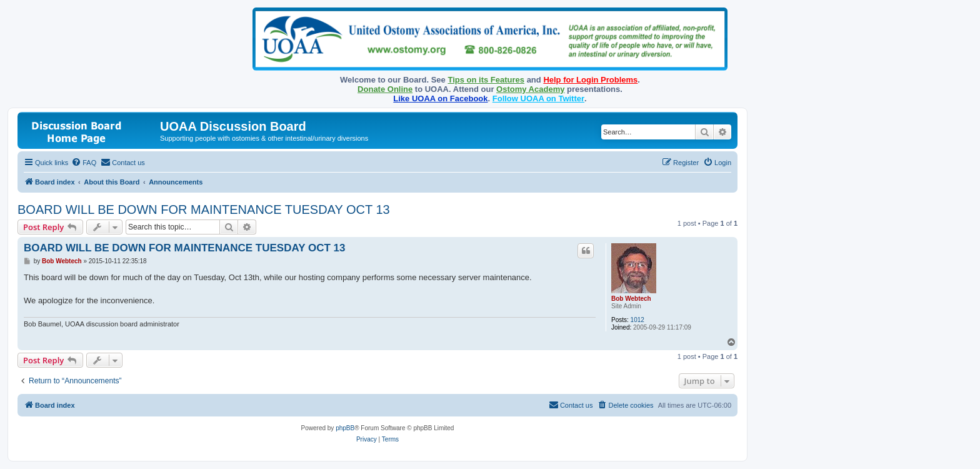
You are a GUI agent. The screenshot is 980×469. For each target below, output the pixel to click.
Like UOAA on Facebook (440, 98)
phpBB (345, 428)
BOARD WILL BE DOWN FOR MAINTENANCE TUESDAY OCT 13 (204, 209)
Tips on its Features (486, 80)
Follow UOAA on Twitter (538, 98)
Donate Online (385, 89)
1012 (637, 320)
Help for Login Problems (590, 80)
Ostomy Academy (530, 89)
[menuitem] (84, 163)
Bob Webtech (631, 299)
